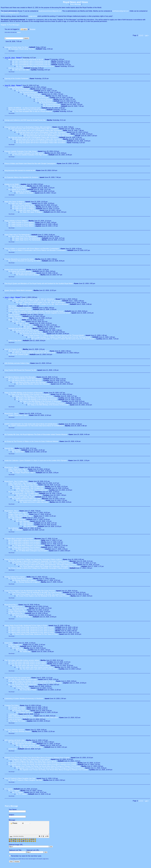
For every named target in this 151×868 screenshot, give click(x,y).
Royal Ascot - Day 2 (11, 511)
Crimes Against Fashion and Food (20, 309)
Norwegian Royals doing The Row (16, 47)
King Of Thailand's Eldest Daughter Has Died (20, 778)
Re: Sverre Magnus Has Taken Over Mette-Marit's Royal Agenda (34, 761)
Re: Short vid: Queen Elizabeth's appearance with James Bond (34, 353)
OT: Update (9, 789)
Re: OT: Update (14, 791)
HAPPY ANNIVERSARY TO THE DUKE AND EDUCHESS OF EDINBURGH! (31, 424)
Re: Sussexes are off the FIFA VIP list (25, 330)
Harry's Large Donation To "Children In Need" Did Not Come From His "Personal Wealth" (54, 335)
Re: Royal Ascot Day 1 (16, 606)
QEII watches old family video (15, 740)
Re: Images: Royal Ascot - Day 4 (23, 473)
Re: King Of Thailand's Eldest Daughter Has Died (25, 780)
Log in (24, 29)
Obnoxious (12, 306)
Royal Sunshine (14, 315)
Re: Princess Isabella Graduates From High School (26, 153)
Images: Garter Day (15, 645)
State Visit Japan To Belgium (15, 202)
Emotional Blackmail (15, 87)
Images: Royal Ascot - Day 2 (18, 514)
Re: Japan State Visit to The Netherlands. (23, 236)
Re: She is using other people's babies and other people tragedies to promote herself (41, 313)
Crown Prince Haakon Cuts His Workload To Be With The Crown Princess (30, 591)
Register (27, 823)
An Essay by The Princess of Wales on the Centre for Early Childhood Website (31, 441)
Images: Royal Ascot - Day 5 (18, 415)
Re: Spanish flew (14, 450)
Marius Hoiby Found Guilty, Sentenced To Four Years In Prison (26, 626)
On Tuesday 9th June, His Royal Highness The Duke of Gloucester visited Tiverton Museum (36, 434)
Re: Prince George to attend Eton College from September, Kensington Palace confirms (38, 561)
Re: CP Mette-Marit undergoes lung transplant (24, 540)
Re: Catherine (13, 528)
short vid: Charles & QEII (13, 349)
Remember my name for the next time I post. (25, 859)
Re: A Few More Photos (28, 690)
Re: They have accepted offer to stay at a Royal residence (32, 111)
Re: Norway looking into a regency (20, 579)
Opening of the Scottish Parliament (17, 79)
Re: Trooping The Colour (17, 707)
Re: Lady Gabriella (15, 518)
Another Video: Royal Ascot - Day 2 (21, 516)
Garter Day (8, 643)
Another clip (13, 749)
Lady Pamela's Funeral (20, 686)
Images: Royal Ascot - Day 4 (18, 471)
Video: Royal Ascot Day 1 (17, 610)
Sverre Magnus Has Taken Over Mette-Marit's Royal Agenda (29, 759)
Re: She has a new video (21, 70)
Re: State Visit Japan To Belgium (20, 203)
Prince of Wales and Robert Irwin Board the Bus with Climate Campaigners (30, 164)
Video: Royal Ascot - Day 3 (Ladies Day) (22, 483)
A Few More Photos (23, 688)
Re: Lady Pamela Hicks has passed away (23, 679)
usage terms (33, 16)
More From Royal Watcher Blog (23, 205)
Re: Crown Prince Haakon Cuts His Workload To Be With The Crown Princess (35, 592)
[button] (44, 839)
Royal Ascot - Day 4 (11, 467)
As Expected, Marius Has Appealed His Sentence (21, 177)
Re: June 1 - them (15, 320)
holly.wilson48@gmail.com (10, 13)
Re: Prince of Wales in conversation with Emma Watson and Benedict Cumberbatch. (37, 250)
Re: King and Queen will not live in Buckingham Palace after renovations (33, 129)
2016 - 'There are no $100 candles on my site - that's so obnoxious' (31, 299)
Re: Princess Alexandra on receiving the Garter (25, 261)
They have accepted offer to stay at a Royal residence (27, 110)
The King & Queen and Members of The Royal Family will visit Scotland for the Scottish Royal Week (39, 283)
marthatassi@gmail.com (121, 11)
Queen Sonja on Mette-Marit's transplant (18, 290)
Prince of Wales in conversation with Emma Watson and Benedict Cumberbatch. (32, 249)
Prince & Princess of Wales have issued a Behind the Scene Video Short (33, 718)
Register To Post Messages (10, 25)
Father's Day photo (15, 341)
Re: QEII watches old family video (20, 742)
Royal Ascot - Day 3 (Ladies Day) (16, 481)
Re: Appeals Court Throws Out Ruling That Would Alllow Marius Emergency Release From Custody (42, 763)
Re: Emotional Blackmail (21, 89)
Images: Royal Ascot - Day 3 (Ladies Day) (23, 485)
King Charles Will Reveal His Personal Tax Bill (20, 370)
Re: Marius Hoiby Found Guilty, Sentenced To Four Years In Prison (31, 627)
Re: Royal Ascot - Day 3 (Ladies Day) (21, 492)
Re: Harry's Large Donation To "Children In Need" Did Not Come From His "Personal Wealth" (59, 337)
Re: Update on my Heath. (17, 186)
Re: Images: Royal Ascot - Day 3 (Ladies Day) (28, 487)
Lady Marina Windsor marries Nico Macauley (20, 377)
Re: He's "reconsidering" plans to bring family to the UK (31, 61)
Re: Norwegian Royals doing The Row (22, 49)
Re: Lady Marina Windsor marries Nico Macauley (25, 379)
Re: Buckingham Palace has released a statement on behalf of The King (37, 683)
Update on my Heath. (12, 184)
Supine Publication (15, 316)
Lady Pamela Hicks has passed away (17, 678)
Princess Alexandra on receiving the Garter (19, 259)
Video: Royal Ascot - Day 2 (18, 513)
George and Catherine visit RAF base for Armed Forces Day (25, 120)
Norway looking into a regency (15, 577)
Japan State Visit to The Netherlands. (17, 235)
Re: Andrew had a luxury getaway (20, 271)
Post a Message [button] (76, 4)
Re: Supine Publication (20, 318)
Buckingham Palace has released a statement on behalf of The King (32, 681)
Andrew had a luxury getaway (15, 270)
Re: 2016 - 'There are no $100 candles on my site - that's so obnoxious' (37, 301)
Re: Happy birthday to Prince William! (21, 222)
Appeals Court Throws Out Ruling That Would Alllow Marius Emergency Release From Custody (37, 758)
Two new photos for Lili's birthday (20, 308)
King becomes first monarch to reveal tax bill (20, 170)
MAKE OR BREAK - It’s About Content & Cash (24, 108)
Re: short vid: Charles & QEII (19, 354)
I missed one (13, 714)
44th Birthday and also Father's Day (17, 363)
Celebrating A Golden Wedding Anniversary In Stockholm (24, 699)
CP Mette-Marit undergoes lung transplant (19, 539)
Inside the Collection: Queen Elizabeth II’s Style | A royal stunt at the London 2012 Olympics (36, 461)
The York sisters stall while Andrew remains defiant (22, 660)
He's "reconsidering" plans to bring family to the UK (26, 59)
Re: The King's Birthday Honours (20, 731)
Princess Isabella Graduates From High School (21, 151)
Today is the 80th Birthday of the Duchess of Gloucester (24, 393)
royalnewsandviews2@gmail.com (50, 11)
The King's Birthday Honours (15, 730)
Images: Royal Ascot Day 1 (18, 612)
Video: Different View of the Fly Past (21, 716)
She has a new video (16, 68)
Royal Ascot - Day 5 (11, 414)
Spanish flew (9, 448)
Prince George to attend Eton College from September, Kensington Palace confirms (33, 559)
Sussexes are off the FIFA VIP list (20, 328)
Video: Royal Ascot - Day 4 (18, 469)
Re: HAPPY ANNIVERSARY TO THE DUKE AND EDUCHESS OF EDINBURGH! (36, 426)
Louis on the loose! (15, 719)
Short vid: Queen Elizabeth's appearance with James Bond (29, 351)
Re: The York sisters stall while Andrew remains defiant (27, 662)
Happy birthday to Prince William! (16, 221)
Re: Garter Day (14, 646)
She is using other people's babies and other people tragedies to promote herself (36, 311)
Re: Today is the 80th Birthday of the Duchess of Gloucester (29, 394)
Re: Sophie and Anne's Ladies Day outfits (26, 499)
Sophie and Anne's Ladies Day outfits (21, 497)
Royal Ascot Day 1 (11, 605)
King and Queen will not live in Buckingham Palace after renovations (28, 127)
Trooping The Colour (12, 705)
